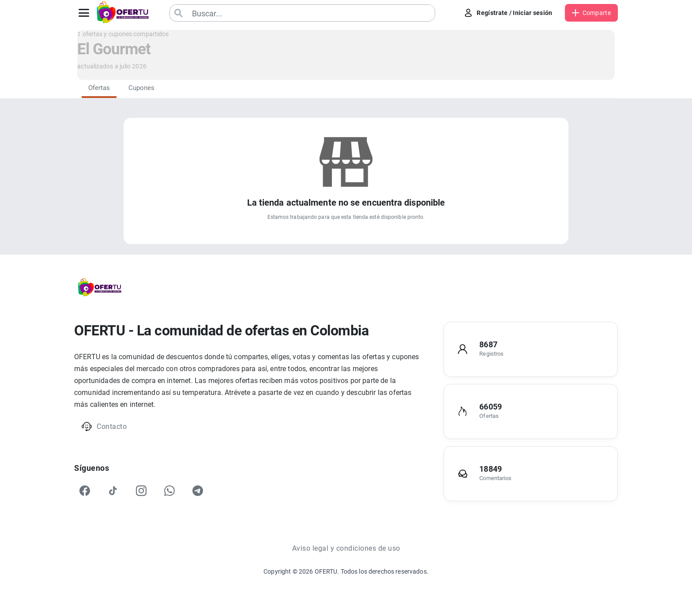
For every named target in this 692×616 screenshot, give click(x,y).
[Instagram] (141, 491)
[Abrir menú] (84, 13)
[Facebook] (85, 491)
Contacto (104, 426)
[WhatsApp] (169, 491)
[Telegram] (198, 491)
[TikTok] (113, 491)
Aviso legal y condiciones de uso (346, 548)
